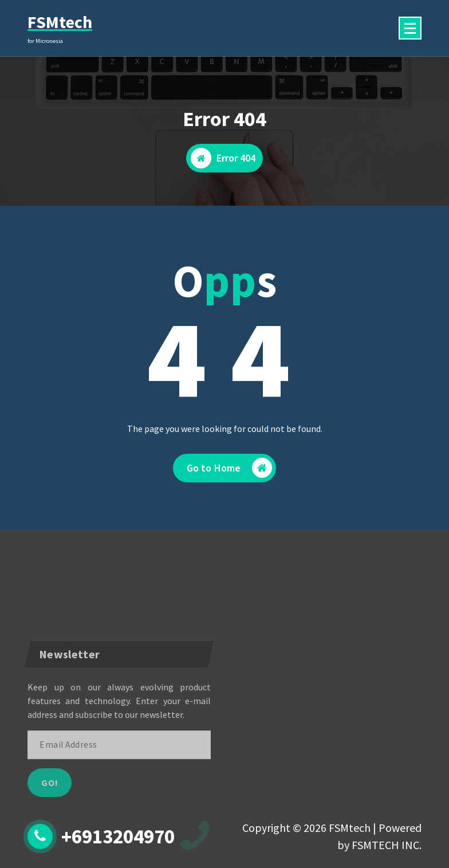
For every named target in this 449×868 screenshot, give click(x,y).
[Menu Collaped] (410, 28)
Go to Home (230, 468)
